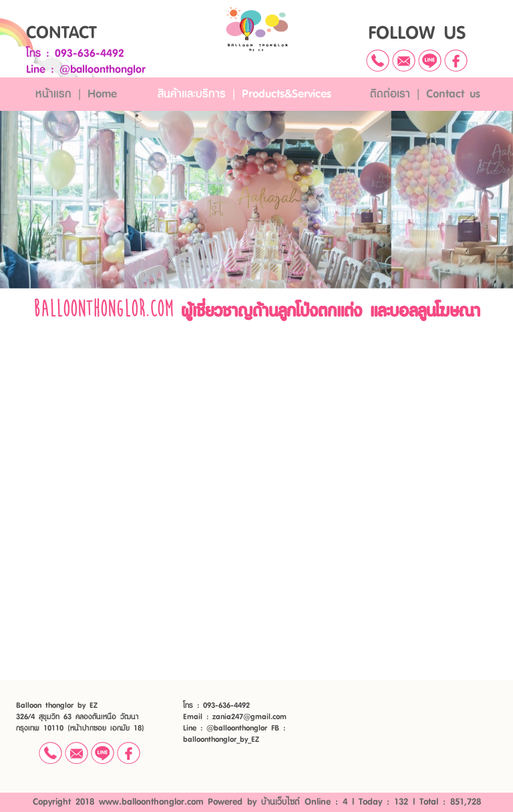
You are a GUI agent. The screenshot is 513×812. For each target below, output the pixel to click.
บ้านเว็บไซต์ (281, 802)
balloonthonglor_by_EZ (221, 740)
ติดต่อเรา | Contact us (425, 94)
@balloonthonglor (103, 69)
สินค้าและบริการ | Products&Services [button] (244, 94)
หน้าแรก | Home (76, 94)
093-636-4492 (90, 53)
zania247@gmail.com (249, 717)
